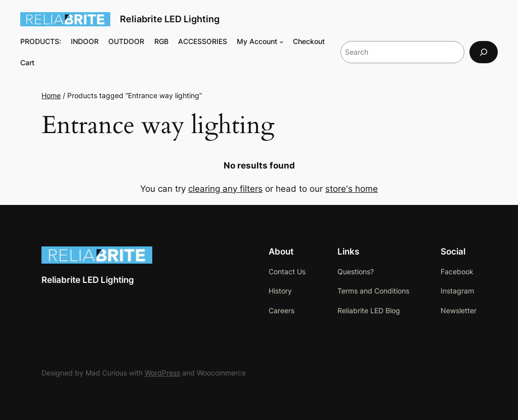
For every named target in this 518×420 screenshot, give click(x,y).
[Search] (484, 52)
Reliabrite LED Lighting (170, 19)
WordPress (162, 373)
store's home (352, 189)
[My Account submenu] (282, 42)
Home (51, 95)
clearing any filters (225, 189)
